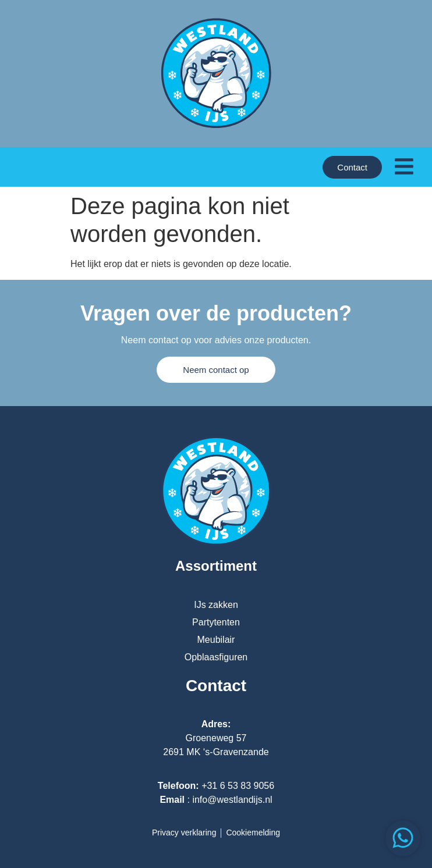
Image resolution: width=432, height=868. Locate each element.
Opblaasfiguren (216, 657)
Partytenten (216, 622)
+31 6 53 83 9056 (238, 786)
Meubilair (216, 640)
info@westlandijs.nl (232, 800)
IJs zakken (216, 605)
